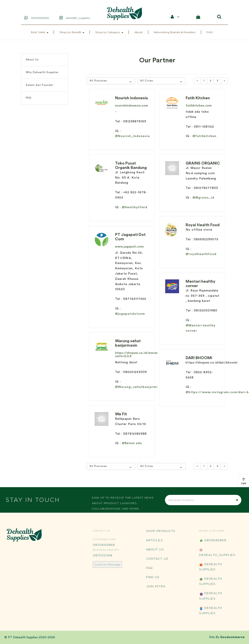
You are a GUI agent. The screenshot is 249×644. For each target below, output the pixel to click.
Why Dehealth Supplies (42, 72)
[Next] (224, 81)
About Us (32, 60)
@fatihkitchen (204, 136)
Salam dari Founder (39, 85)
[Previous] (197, 81)
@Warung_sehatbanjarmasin (139, 387)
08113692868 (104, 545)
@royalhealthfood (201, 254)
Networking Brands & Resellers (175, 32)
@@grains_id (203, 198)
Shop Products (161, 531)
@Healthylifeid (135, 207)
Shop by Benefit (72, 32)
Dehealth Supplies (211, 567)
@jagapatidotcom (130, 314)
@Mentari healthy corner (201, 328)
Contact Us (157, 559)
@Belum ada (132, 443)
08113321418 (103, 555)
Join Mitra (156, 586)
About (138, 32)
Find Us (153, 577)
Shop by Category (109, 32)
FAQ (210, 32)
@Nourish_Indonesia (132, 136)
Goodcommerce (232, 637)
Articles (154, 540)
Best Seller (40, 32)
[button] (111, 81)
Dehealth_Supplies (217, 552)
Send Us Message (107, 564)
